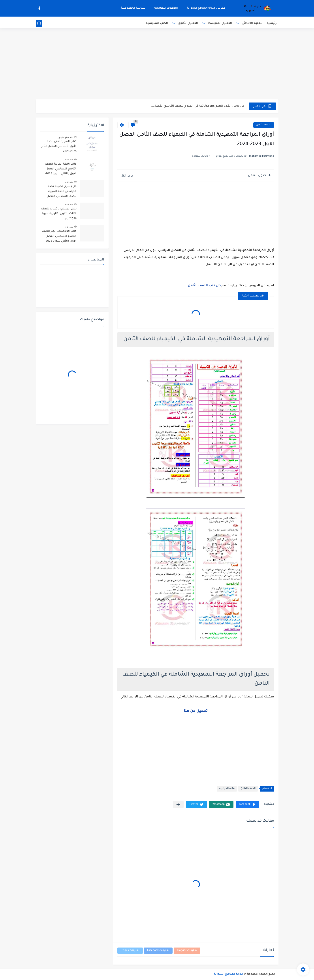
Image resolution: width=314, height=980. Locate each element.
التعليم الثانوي (188, 23)
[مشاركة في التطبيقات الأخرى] (178, 804)
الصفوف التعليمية (166, 8)
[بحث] (39, 24)
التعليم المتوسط (220, 23)
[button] (247, 804)
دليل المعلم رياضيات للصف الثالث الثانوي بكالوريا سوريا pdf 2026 (59, 214)
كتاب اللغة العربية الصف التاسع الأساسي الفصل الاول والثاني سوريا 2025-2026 (61, 170)
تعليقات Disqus (130, 951)
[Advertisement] (157, 65)
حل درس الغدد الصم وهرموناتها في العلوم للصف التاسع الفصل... (198, 106)
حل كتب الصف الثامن (204, 286)
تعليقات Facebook (158, 951)
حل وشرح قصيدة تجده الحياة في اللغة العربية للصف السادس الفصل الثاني (62, 192)
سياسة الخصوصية (133, 8)
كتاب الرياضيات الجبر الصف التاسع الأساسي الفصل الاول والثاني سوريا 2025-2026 (59, 237)
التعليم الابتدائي (253, 23)
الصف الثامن (264, 125)
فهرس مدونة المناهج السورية (206, 8)
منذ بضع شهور (66, 137)
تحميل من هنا (196, 711)
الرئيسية (273, 23)
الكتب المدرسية (157, 23)
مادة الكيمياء (227, 789)
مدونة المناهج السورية (228, 974)
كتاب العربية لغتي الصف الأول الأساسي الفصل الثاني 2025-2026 (59, 147)
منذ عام (69, 159)
